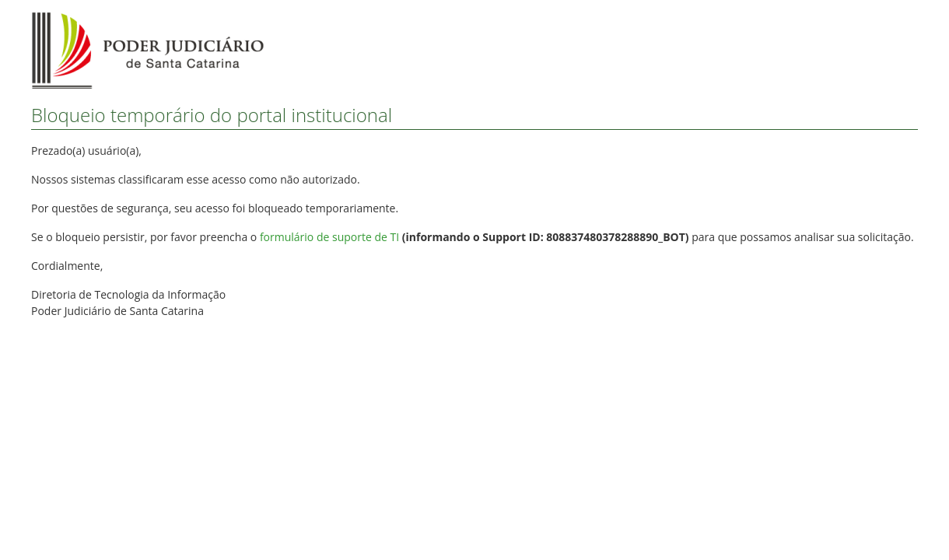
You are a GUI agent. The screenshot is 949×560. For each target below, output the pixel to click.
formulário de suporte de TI (329, 237)
